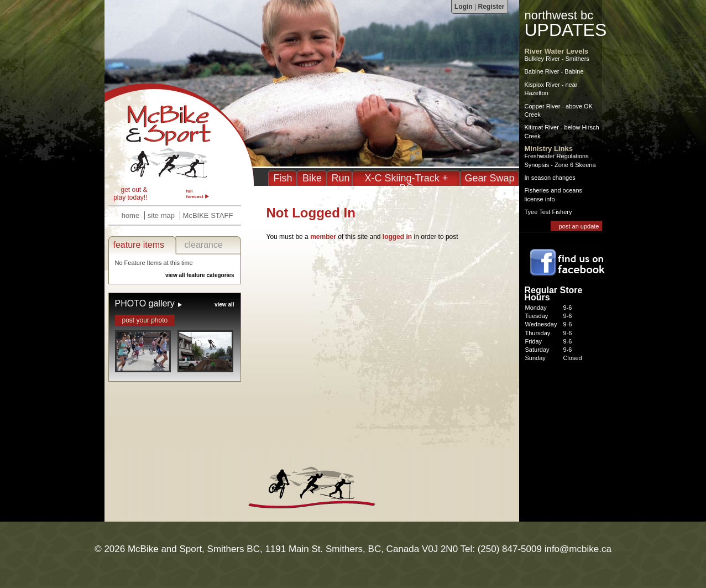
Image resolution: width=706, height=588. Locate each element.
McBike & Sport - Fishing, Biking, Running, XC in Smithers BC (179, 134)
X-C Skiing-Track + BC (407, 183)
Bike (312, 178)
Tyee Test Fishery (548, 212)
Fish (283, 178)
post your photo (145, 320)
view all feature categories (200, 275)
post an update (579, 226)
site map (161, 215)
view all (224, 305)
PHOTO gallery (145, 303)
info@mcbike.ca (578, 549)
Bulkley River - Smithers (557, 59)
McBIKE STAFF (208, 215)
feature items (139, 245)
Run (340, 178)
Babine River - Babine (554, 71)
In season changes (550, 178)
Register (491, 7)
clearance (204, 245)
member (323, 237)
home (131, 215)
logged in (397, 237)
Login (464, 7)
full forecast (195, 194)
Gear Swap (489, 178)
